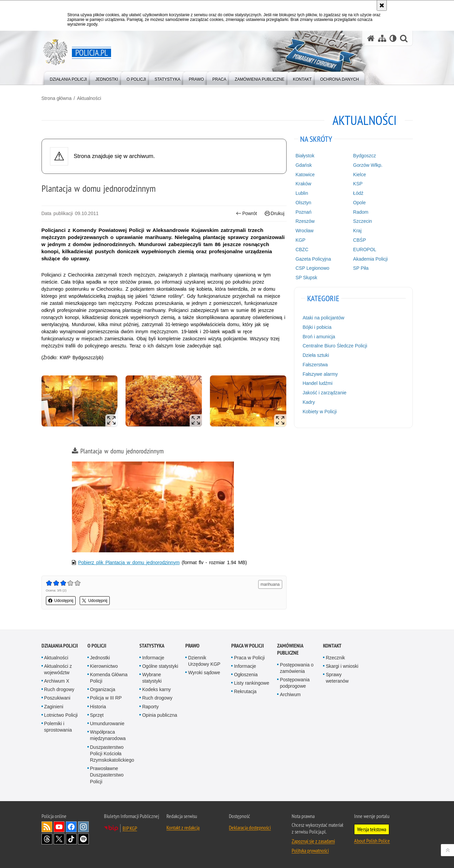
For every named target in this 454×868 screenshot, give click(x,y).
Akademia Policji (370, 259)
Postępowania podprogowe (295, 683)
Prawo (192, 646)
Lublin (302, 193)
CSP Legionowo (312, 268)
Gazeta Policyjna (313, 259)
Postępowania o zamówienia (297, 668)
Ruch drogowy (59, 689)
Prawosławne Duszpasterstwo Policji (107, 775)
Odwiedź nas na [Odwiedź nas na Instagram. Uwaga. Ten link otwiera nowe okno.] (83, 827)
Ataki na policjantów (323, 318)
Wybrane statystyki (152, 678)
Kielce (359, 175)
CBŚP (359, 240)
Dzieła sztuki (316, 355)
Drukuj (275, 214)
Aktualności (89, 98)
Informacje (153, 658)
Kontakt (332, 646)
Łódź (358, 193)
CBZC (302, 249)
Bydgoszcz (365, 156)
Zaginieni (54, 707)
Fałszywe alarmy (320, 374)
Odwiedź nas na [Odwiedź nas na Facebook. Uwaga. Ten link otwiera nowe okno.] (71, 827)
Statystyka (152, 646)
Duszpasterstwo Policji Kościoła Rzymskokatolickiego (112, 754)
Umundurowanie (107, 724)
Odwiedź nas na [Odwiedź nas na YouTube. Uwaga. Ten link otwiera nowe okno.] (59, 827)
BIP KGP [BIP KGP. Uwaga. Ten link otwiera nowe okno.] (130, 828)
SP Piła (361, 268)
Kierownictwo (104, 666)
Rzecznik (335, 658)
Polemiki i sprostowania (58, 727)
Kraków (303, 184)
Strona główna (57, 98)
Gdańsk (303, 165)
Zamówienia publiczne (290, 649)
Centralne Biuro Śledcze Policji (335, 346)
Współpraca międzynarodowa (108, 735)
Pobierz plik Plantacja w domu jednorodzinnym (129, 562)
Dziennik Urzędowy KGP (204, 661)
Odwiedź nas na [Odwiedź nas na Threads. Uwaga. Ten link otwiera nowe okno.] (47, 839)
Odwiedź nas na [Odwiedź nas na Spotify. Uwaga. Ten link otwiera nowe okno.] (83, 839)
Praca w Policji (248, 646)
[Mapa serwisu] (382, 38)
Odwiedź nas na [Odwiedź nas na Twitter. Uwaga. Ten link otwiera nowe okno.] (59, 839)
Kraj (357, 231)
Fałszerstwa (315, 365)
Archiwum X (57, 681)
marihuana (270, 584)
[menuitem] (69, 78)
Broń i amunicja (319, 337)
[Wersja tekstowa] (393, 38)
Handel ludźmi (317, 383)
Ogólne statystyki (160, 666)
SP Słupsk (306, 278)
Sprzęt (97, 715)
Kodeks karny (156, 689)
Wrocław (304, 231)
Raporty (150, 707)
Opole (359, 203)
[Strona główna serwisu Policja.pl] (371, 38)
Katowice (305, 175)
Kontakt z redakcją (183, 827)
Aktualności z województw (58, 669)
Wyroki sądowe (204, 673)
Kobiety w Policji (319, 412)
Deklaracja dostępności (250, 827)
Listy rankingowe (251, 683)
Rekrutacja (245, 691)
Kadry (309, 402)
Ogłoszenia (246, 675)
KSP (358, 184)
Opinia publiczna (160, 715)
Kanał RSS (47, 827)
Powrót (246, 214)
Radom (361, 212)
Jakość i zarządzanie (324, 393)
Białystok (305, 156)
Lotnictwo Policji (61, 715)
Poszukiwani (57, 698)
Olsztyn (303, 203)
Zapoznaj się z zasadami (313, 841)
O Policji (97, 646)
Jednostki (100, 658)
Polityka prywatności (310, 850)
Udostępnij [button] (61, 601)
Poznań (303, 212)
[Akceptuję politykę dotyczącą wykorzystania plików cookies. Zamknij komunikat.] (382, 5)
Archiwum (290, 694)
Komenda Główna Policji (109, 678)
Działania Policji (60, 646)
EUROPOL (365, 249)
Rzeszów (305, 221)
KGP (300, 240)
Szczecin (363, 221)
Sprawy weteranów (337, 678)
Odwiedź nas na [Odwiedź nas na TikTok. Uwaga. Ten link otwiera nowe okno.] (71, 839)
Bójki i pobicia (317, 327)
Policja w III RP (106, 698)
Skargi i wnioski (342, 666)
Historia (98, 707)
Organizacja (103, 689)
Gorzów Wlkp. (368, 165)
